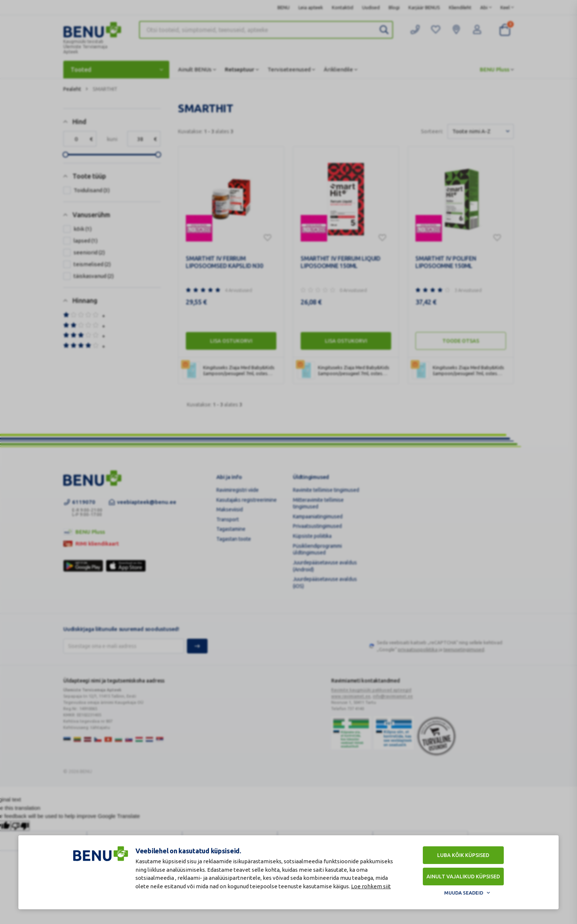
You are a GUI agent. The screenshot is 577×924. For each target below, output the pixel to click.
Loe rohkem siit (371, 886)
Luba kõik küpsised (463, 855)
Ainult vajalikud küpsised (463, 877)
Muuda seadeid (464, 893)
